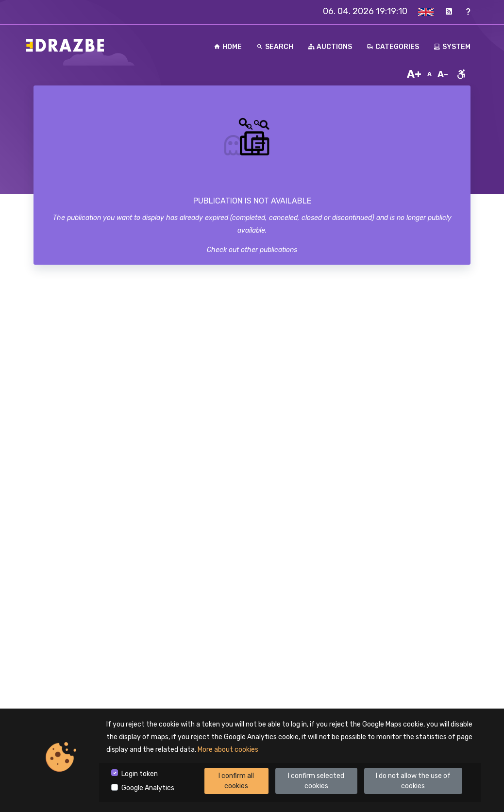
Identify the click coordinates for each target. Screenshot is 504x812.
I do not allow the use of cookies (413, 781)
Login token (140, 774)
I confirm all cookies (236, 781)
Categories (393, 47)
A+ (414, 74)
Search (275, 47)
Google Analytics (148, 788)
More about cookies (228, 750)
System (452, 47)
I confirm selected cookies (316, 781)
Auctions (330, 47)
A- (443, 74)
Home (228, 47)
